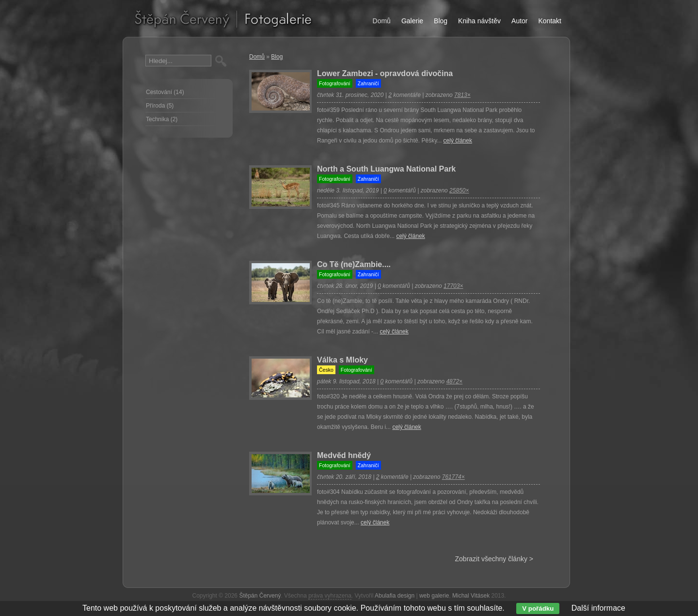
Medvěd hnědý (344, 455)
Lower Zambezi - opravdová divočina (385, 73)
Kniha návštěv (479, 21)
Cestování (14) (165, 92)
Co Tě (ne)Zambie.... (354, 264)
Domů (257, 57)
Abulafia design (395, 596)
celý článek (458, 141)
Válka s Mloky (342, 360)
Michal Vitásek (471, 596)
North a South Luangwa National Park (386, 169)
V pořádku (538, 608)
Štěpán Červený (260, 596)
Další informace (598, 608)
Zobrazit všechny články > (494, 559)
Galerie (412, 21)
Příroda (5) (160, 106)
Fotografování (335, 83)
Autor (519, 21)
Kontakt (550, 21)
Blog (277, 57)
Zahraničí (368, 83)
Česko (326, 370)
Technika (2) (162, 119)
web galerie (434, 596)
